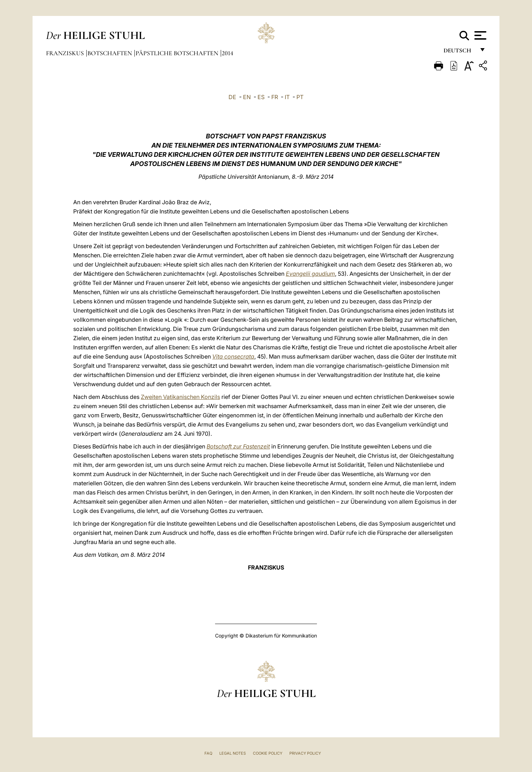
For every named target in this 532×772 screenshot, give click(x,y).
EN (247, 97)
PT (300, 97)
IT (287, 97)
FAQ (208, 753)
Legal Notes (233, 753)
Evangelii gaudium (310, 274)
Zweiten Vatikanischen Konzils (180, 397)
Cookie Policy (268, 753)
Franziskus (66, 53)
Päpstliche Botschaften (178, 53)
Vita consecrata (233, 356)
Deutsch (459, 52)
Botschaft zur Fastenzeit (238, 446)
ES (261, 97)
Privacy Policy (305, 753)
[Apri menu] (479, 35)
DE (232, 97)
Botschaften (110, 53)
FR (275, 97)
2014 (227, 53)
